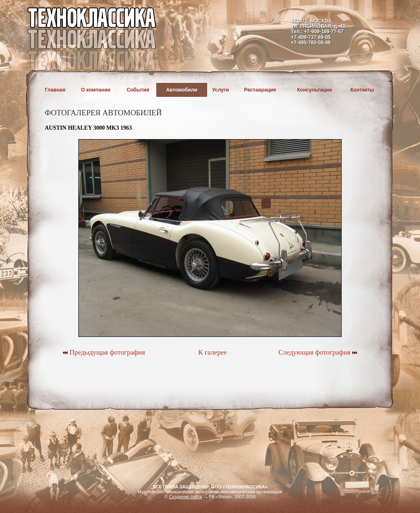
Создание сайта (186, 497)
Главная (55, 90)
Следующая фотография (318, 352)
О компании (96, 90)
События (138, 90)
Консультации (314, 90)
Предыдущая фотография (104, 352)
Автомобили (182, 90)
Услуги (220, 90)
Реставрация (260, 90)
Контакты (362, 90)
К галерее (212, 352)
